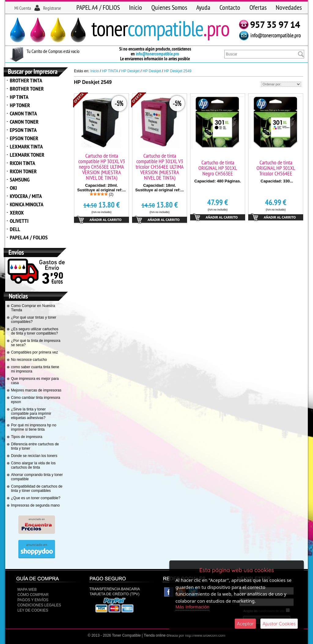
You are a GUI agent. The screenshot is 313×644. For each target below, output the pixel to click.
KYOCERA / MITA (26, 196)
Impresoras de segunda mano (35, 505)
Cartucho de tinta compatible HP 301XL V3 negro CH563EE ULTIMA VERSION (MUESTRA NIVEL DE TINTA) (102, 167)
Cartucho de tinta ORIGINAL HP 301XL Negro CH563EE (218, 168)
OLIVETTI (19, 221)
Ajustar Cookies (279, 624)
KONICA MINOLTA (27, 204)
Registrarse (52, 8)
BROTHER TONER (27, 89)
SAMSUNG (20, 180)
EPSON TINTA (23, 130)
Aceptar (245, 624)
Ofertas (258, 7)
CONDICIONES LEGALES (39, 605)
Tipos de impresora (27, 437)
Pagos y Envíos (33, 600)
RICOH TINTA (22, 163)
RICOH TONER (23, 171)
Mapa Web (27, 590)
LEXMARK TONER (27, 155)
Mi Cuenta (23, 8)
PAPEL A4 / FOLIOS (98, 7)
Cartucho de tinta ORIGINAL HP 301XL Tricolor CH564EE (276, 168)
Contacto (230, 7)
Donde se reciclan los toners (34, 456)
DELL (15, 229)
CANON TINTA (23, 113)
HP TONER (20, 105)
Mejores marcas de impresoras (36, 390)
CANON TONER (24, 122)
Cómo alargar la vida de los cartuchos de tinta (33, 465)
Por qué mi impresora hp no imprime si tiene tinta (34, 427)
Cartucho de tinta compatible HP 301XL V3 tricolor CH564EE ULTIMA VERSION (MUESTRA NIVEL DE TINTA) (160, 167)
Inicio (136, 7)
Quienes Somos (169, 7)
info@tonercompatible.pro (157, 54)
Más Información (192, 607)
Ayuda (203, 7)
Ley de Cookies (33, 610)
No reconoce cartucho (29, 360)
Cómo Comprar (33, 595)
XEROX (17, 213)
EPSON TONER (24, 138)
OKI (13, 188)
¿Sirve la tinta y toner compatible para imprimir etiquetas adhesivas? (31, 414)
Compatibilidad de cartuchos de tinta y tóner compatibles (37, 489)
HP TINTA (19, 97)
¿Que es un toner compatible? (36, 498)
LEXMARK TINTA (26, 146)
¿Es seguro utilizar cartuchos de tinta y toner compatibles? (35, 331)
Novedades (289, 7)
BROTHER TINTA (26, 80)
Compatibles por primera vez (34, 352)
